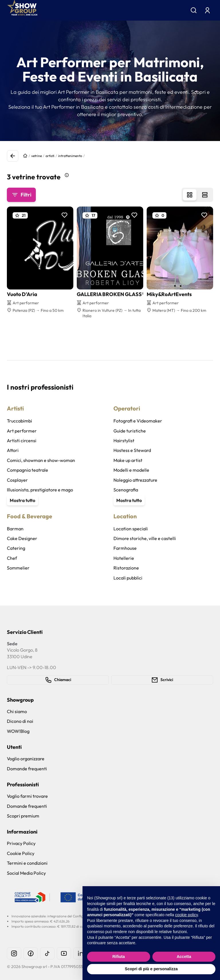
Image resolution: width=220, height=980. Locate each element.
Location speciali (131, 529)
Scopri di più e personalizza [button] (151, 969)
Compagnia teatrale (27, 470)
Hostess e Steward (132, 450)
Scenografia (126, 490)
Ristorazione (126, 568)
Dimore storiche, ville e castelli (145, 538)
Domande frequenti (27, 769)
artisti (50, 156)
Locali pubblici (128, 578)
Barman (15, 529)
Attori (13, 450)
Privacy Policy (21, 843)
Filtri (21, 195)
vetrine (37, 156)
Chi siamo (17, 711)
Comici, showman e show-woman (41, 460)
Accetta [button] (184, 957)
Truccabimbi (19, 421)
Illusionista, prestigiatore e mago (40, 490)
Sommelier (18, 568)
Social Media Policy (26, 873)
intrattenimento (70, 156)
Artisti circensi (22, 441)
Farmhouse (125, 548)
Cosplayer (17, 480)
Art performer (22, 431)
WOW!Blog (18, 731)
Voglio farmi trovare (27, 796)
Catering (16, 548)
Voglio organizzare (26, 759)
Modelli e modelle (131, 470)
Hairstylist (124, 441)
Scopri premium (23, 816)
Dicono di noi (20, 721)
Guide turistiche (130, 431)
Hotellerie (124, 558)
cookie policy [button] (186, 915)
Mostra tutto (22, 500)
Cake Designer (22, 538)
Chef (12, 558)
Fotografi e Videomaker (138, 421)
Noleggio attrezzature (135, 480)
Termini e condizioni (27, 863)
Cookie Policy (21, 853)
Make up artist (128, 460)
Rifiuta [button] (119, 957)
